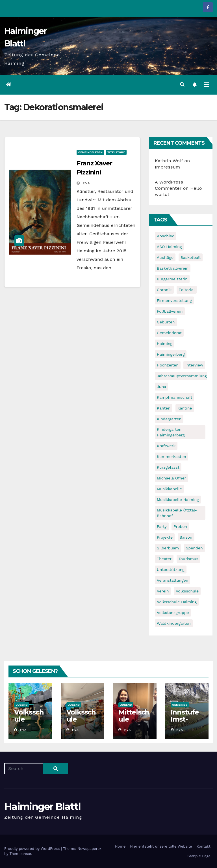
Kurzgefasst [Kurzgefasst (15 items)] (168, 467)
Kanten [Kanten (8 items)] (164, 408)
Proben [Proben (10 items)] (180, 526)
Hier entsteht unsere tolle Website (161, 846)
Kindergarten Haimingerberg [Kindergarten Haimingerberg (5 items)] (171, 432)
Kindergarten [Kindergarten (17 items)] (169, 419)
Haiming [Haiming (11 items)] (165, 344)
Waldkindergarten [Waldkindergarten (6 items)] (174, 623)
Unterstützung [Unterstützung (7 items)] (171, 570)
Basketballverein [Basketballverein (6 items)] (173, 268)
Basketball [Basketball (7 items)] (191, 257)
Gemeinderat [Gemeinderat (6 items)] (169, 333)
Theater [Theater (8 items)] (164, 559)
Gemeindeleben (90, 152)
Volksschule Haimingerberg (30, 723)
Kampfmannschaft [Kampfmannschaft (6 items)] (174, 397)
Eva (83, 183)
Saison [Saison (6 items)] (186, 537)
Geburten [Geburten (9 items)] (166, 322)
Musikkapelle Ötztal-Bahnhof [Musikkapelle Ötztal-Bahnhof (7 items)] (177, 513)
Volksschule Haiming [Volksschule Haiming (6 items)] (177, 602)
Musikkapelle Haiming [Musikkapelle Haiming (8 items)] (178, 500)
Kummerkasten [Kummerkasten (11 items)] (172, 457)
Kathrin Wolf (169, 161)
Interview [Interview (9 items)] (194, 365)
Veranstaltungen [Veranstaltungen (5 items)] (172, 580)
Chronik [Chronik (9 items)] (164, 290)
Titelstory (116, 152)
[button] (182, 85)
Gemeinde (180, 705)
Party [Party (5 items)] (162, 526)
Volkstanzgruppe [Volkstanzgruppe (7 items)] (173, 613)
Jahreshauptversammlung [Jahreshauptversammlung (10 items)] (182, 376)
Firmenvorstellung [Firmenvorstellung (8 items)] (174, 300)
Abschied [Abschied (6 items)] (166, 236)
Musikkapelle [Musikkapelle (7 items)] (169, 489)
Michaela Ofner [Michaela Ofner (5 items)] (171, 478)
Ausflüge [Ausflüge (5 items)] (165, 257)
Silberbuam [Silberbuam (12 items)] (168, 548)
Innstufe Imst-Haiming (185, 719)
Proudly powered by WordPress (33, 849)
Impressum (167, 167)
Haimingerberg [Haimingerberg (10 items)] (171, 354)
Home (120, 846)
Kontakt (204, 846)
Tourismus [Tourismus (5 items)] (188, 559)
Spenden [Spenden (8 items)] (194, 548)
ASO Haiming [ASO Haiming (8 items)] (169, 247)
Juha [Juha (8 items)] (161, 387)
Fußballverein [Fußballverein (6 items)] (170, 311)
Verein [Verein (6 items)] (163, 591)
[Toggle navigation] (207, 85)
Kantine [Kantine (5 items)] (185, 408)
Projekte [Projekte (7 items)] (165, 537)
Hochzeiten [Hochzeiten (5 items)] (168, 365)
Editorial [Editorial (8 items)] (187, 290)
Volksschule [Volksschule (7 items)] (187, 591)
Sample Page (199, 856)
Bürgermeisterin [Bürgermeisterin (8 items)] (172, 279)
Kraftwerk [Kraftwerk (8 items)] (166, 446)
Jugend (22, 705)
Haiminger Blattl (42, 807)
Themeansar (20, 854)
